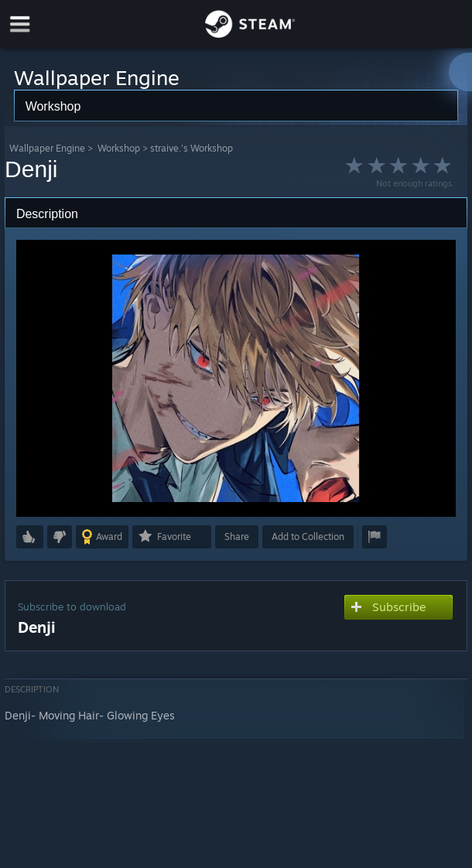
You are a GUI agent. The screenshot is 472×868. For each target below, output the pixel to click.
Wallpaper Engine (47, 148)
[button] (30, 537)
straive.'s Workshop (192, 148)
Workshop (119, 148)
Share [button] (237, 537)
